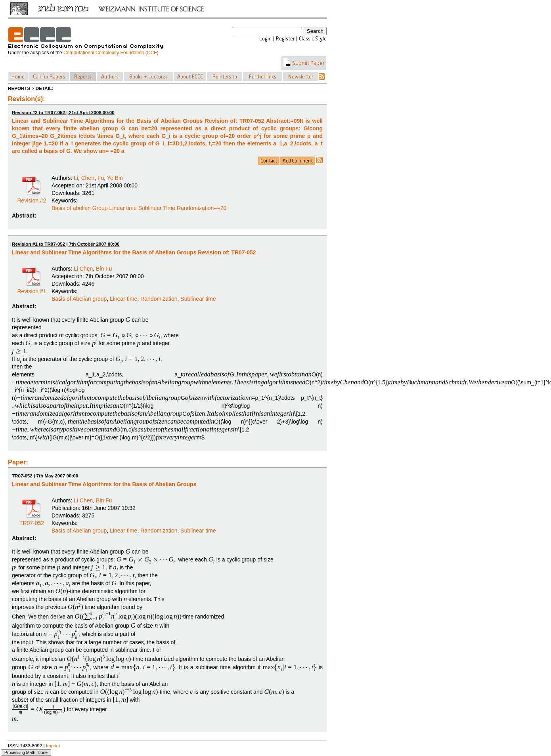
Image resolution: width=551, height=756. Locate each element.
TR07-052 (32, 520)
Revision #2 (32, 198)
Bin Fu (104, 269)
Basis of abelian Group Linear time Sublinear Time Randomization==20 (139, 208)
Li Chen (83, 269)
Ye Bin (115, 178)
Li (76, 178)
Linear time (123, 299)
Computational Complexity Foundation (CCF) (111, 53)
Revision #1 (32, 288)
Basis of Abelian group (79, 299)
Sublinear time (198, 299)
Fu (101, 178)
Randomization (159, 299)
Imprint (53, 745)
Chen (88, 178)
